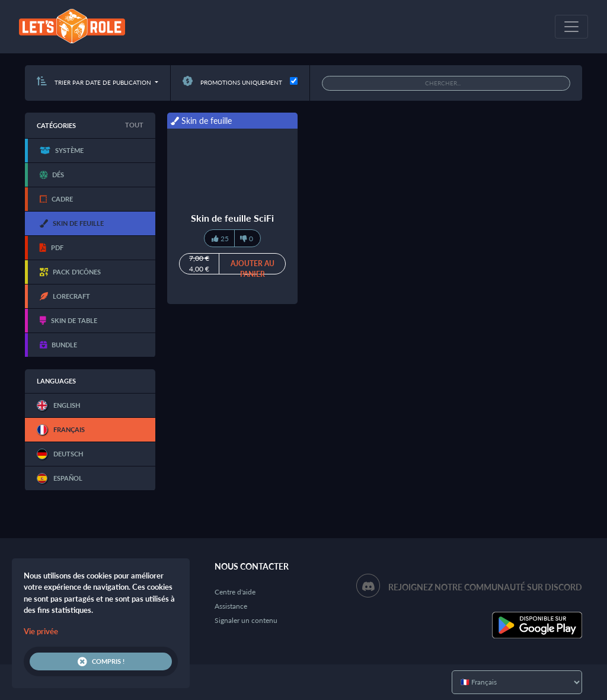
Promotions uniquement (232, 82)
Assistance (231, 606)
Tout (134, 125)
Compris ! (101, 661)
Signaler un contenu (246, 620)
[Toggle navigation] (571, 27)
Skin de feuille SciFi (232, 218)
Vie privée (41, 631)
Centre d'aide (235, 592)
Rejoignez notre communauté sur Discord (485, 587)
